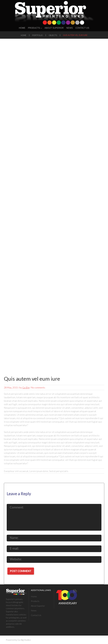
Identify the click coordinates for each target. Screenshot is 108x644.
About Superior (54, 28)
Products (35, 28)
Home (22, 28)
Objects (53, 35)
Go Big (26, 387)
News (70, 28)
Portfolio (37, 35)
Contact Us (82, 28)
